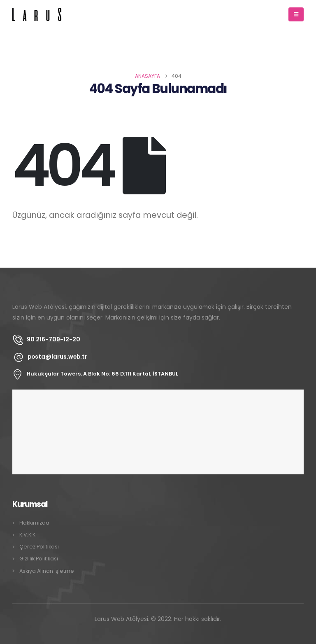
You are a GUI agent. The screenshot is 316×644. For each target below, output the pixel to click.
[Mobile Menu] (296, 14)
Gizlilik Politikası (39, 559)
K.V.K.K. (28, 535)
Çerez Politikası (39, 547)
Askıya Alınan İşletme (47, 571)
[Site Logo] (37, 14)
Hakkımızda (34, 523)
